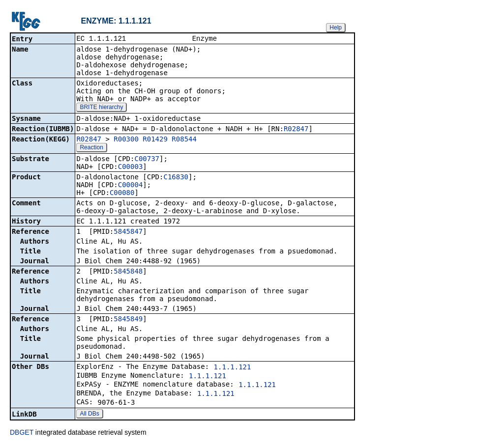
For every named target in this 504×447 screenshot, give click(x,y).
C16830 (176, 178)
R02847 (296, 130)
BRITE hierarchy (101, 108)
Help (336, 28)
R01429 (155, 140)
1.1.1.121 (233, 368)
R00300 (126, 140)
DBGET (22, 433)
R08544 (184, 140)
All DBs (89, 415)
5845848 (128, 272)
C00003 (131, 168)
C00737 (147, 160)
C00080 (122, 194)
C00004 (131, 186)
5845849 (128, 320)
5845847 (128, 232)
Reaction (91, 148)
